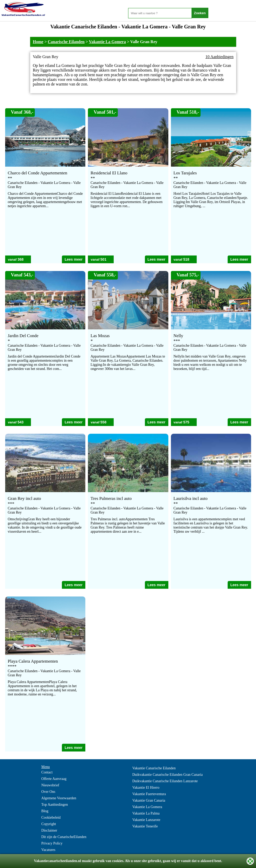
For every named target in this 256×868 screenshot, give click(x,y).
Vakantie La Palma (146, 813)
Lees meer (74, 259)
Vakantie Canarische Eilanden (154, 768)
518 (186, 259)
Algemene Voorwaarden (59, 798)
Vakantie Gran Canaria (149, 800)
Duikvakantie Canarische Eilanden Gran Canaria (167, 775)
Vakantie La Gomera (107, 42)
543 (20, 422)
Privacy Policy (52, 843)
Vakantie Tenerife (145, 826)
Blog (45, 811)
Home (38, 42)
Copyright (49, 824)
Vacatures (48, 850)
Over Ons (48, 792)
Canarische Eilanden (66, 42)
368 (20, 259)
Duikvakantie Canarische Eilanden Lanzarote (165, 781)
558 (103, 422)
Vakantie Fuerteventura (149, 794)
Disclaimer (49, 830)
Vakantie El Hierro (146, 788)
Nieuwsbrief (50, 785)
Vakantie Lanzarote (146, 820)
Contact (47, 772)
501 (103, 259)
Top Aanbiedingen (55, 805)
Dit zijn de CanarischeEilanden (64, 837)
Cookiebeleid (51, 817)
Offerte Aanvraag (54, 779)
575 (186, 422)
